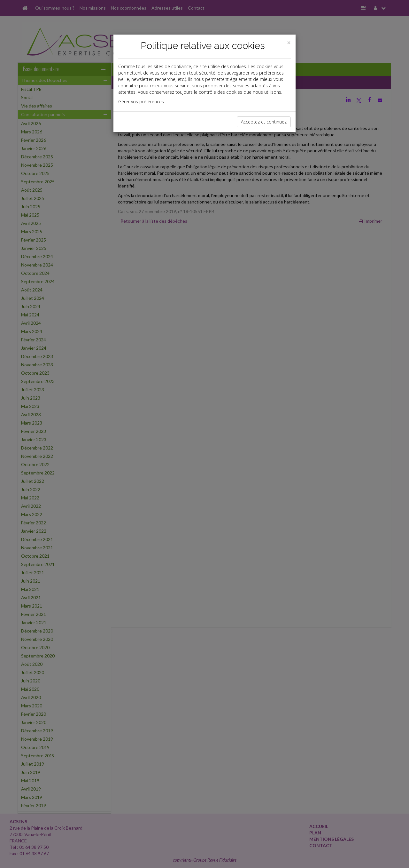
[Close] (289, 43)
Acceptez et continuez (264, 122)
